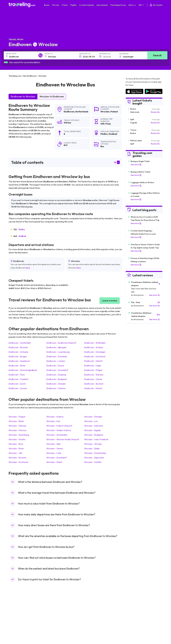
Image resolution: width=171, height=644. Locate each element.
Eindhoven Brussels (18, 347)
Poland (114, 112)
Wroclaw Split (53, 444)
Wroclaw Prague (17, 417)
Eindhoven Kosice (55, 366)
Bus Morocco (54, 607)
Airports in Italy (132, 621)
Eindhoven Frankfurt (19, 379)
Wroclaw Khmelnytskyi (95, 453)
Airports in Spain (132, 607)
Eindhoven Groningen (95, 352)
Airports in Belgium (133, 633)
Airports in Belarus (133, 616)
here (28, 268)
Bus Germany (54, 613)
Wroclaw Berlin (16, 421)
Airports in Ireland (133, 613)
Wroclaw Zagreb (92, 430)
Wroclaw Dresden (93, 417)
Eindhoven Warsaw (94, 375)
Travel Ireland (16, 633)
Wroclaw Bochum (17, 458)
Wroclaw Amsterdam (57, 435)
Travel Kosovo (16, 635)
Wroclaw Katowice (94, 426)
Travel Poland (16, 627)
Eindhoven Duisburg (56, 375)
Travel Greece (16, 616)
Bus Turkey (53, 633)
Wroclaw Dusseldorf (57, 458)
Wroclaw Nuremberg (19, 435)
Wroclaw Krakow (55, 417)
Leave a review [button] (110, 301)
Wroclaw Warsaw (17, 426)
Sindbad (22, 236)
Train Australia (93, 619)
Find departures (118, 5)
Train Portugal (93, 607)
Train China (92, 613)
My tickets (156, 5)
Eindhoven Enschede (57, 356)
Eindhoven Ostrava (56, 388)
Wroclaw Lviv (91, 421)
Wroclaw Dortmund (18, 462)
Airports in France (133, 610)
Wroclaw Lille (15, 453)
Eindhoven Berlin (17, 366)
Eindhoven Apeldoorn (19, 361)
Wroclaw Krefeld (93, 462)
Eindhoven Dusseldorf (57, 370)
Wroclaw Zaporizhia (94, 458)
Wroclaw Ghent (54, 462)
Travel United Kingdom (19, 607)
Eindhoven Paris (17, 375)
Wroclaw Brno (16, 444)
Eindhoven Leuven (18, 388)
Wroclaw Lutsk (54, 453)
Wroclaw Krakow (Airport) (59, 426)
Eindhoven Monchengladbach (23, 370)
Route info (155, 112)
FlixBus (22, 229)
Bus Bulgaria (54, 610)
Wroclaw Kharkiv (17, 439)
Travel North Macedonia (20, 610)
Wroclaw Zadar (92, 448)
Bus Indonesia (54, 635)
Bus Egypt (53, 624)
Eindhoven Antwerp (18, 352)
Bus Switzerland (55, 630)
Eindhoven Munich (93, 388)
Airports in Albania (133, 627)
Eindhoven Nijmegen (56, 347)
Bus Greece (53, 619)
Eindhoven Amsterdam (20, 343)
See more (136, 165)
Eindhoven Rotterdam (95, 343)
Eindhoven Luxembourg (58, 352)
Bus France (53, 621)
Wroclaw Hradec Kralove (59, 430)
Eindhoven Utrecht (93, 361)
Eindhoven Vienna (93, 379)
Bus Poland (53, 627)
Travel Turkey (16, 621)
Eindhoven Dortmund (95, 356)
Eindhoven (69, 112)
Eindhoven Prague (93, 370)
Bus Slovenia (54, 616)
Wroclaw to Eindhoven (52, 96)
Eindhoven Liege (93, 366)
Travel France (16, 624)
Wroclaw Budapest (94, 435)
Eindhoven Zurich (17, 384)
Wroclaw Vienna (55, 448)
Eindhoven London (56, 361)
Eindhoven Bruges (18, 356)
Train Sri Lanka (93, 610)
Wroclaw (105, 112)
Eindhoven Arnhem (94, 347)
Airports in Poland (133, 630)
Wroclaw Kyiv (53, 421)
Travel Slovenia (16, 630)
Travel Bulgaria (16, 613)
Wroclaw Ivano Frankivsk (96, 439)
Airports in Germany (134, 624)
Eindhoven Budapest (57, 379)
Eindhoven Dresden (56, 384)
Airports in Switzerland (135, 619)
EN (142, 5)
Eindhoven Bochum (94, 384)
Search (157, 55)
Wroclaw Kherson (18, 430)
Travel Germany (17, 619)
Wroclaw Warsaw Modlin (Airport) (63, 439)
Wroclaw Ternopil (93, 444)
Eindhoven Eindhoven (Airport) (61, 343)
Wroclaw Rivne (16, 448)
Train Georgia (93, 616)
